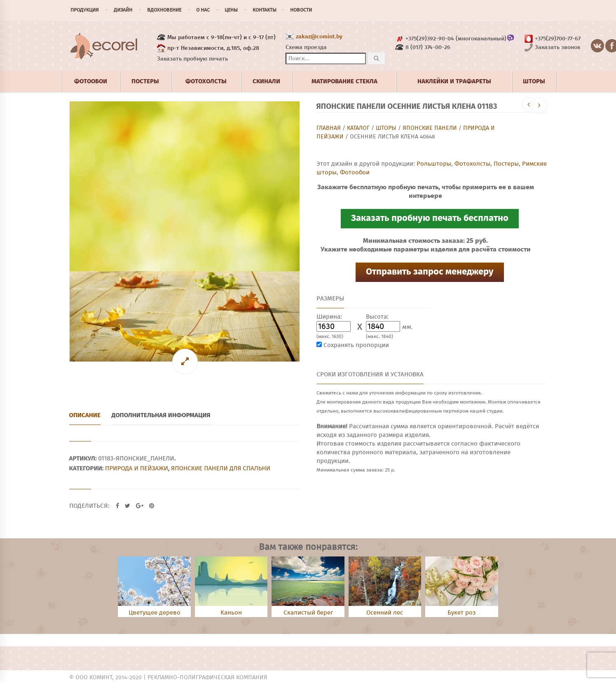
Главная (329, 128)
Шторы (386, 128)
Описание (85, 415)
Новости (301, 10)
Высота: (377, 317)
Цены (231, 10)
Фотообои (355, 173)
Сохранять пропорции (356, 345)
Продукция (85, 10)
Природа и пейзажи (137, 468)
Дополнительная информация (161, 415)
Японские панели (430, 128)
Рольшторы (434, 164)
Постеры (506, 164)
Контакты (265, 10)
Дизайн (123, 10)
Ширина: (329, 317)
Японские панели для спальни (221, 468)
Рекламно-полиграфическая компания (207, 678)
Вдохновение (164, 10)
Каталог (358, 128)
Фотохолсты (472, 164)
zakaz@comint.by (319, 37)
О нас (203, 10)
